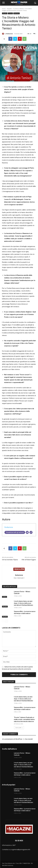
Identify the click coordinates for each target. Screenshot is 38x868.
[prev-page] (3, 621)
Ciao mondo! (29, 739)
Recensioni (17, 13)
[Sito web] (31, 532)
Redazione (10, 34)
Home (4, 9)
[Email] (27, 532)
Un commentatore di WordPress (12, 739)
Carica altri (19, 728)
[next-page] (7, 621)
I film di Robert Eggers (29, 560)
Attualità (9, 9)
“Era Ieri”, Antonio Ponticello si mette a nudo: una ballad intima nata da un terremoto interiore (24, 719)
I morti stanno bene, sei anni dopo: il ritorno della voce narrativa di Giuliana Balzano (23, 603)
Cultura (10, 13)
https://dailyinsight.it (19, 578)
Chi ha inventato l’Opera (10, 560)
